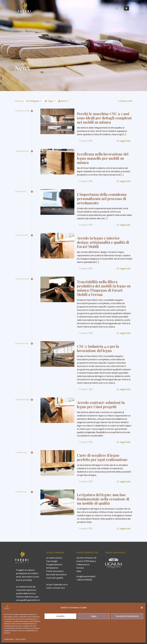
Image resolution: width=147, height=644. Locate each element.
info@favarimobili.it (86, 576)
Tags (50, 101)
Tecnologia (52, 561)
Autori (64, 101)
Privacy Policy (21, 639)
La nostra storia (54, 558)
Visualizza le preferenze (127, 616)
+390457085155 (84, 580)
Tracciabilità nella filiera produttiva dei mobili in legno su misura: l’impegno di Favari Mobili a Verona (104, 288)
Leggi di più (125, 141)
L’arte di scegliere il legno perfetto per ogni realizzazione (102, 457)
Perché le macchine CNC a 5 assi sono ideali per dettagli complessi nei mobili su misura (104, 118)
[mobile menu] (117, 8)
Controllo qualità (55, 578)
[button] (142, 608)
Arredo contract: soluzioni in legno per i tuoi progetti (101, 405)
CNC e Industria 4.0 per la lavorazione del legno (98, 348)
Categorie (34, 101)
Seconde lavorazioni (56, 575)
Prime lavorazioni (55, 571)
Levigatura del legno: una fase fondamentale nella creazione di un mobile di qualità (103, 499)
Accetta (60, 616)
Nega (94, 616)
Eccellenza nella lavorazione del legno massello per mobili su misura (103, 158)
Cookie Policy (9, 639)
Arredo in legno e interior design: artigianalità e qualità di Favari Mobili (103, 242)
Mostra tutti (125, 101)
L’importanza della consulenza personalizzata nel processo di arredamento (102, 199)
